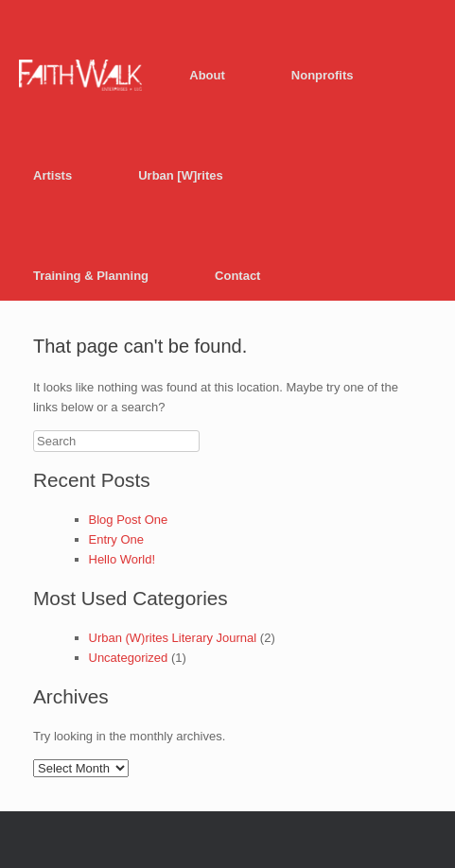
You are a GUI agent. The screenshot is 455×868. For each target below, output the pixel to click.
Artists (52, 175)
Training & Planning (91, 276)
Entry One (117, 539)
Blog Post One (129, 520)
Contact (237, 276)
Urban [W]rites (181, 175)
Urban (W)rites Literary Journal (173, 638)
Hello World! (122, 559)
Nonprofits (323, 75)
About (207, 75)
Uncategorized (129, 658)
